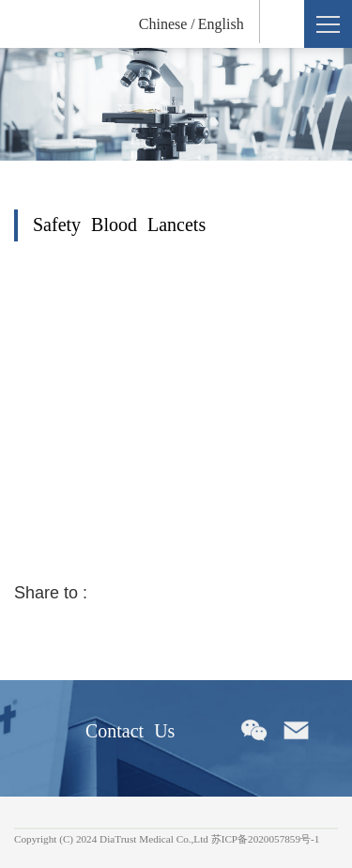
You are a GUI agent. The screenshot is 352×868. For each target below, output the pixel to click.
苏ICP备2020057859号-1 (266, 839)
